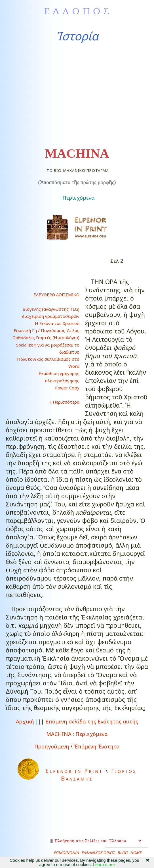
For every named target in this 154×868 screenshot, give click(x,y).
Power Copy (67, 388)
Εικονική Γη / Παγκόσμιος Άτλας (47, 330)
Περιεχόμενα (79, 198)
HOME (136, 853)
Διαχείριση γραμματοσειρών (50, 316)
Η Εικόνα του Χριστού (57, 323)
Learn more (104, 864)
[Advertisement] (77, 95)
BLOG (123, 853)
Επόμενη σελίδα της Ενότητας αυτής (92, 721)
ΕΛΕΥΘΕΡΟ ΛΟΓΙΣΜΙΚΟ (56, 295)
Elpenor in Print (74, 771)
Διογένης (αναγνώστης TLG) (51, 309)
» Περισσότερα (60, 402)
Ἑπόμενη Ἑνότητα (97, 746)
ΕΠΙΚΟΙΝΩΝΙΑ (66, 853)
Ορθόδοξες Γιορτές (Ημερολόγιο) (46, 337)
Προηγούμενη (52, 746)
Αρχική (25, 721)
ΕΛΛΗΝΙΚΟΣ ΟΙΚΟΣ (98, 853)
